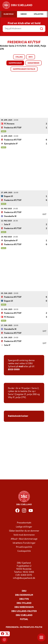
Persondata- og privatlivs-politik (24, 627)
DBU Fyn (24, 599)
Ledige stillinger (24, 527)
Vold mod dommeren (24, 535)
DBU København (24, 607)
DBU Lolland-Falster (24, 611)
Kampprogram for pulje (24, 69)
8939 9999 (14, 370)
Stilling (19, 57)
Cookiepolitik (24, 551)
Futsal (24, 619)
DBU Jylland (24, 603)
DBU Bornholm (24, 595)
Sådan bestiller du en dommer (24, 531)
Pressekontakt (24, 523)
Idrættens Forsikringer (24, 543)
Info (31, 57)
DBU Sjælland (24, 615)
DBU (24, 591)
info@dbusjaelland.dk (24, 578)
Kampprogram (15, 63)
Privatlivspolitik (24, 547)
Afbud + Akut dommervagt (24, 539)
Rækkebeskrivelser (18, 416)
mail (21, 366)
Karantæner (33, 63)
